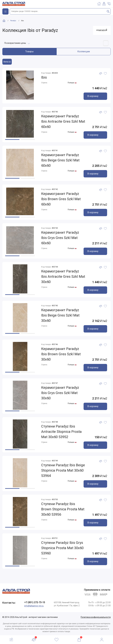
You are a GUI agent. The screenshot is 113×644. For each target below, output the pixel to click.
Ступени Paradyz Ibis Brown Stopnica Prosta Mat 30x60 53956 (63, 509)
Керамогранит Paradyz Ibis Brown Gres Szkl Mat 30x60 (61, 354)
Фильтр (7, 62)
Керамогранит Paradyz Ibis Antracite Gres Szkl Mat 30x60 (63, 277)
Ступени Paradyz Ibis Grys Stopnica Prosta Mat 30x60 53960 (62, 548)
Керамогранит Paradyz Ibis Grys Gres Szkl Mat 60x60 (60, 238)
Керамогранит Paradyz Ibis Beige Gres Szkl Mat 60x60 (60, 160)
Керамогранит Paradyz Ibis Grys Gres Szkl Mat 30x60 (60, 393)
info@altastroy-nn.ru (34, 606)
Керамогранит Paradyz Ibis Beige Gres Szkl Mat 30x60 (60, 315)
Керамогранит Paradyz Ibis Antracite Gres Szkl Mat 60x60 (63, 122)
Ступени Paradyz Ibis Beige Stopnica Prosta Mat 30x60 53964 (63, 471)
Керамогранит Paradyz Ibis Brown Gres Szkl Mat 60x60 (61, 199)
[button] (12, 140)
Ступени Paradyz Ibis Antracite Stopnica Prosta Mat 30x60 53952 (61, 432)
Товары (30, 51)
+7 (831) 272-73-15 (35, 602)
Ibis (44, 78)
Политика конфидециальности (96, 617)
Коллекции (84, 51)
